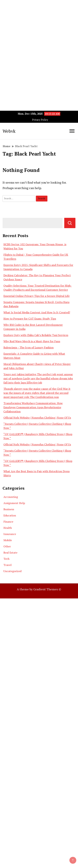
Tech (6, 559)
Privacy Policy (40, 120)
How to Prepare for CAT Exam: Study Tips (30, 319)
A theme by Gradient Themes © (39, 589)
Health (8, 528)
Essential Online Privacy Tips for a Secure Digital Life (37, 296)
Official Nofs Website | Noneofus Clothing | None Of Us (37, 418)
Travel (7, 565)
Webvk (9, 131)
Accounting (11, 497)
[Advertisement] (39, 39)
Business (9, 509)
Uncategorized (12, 571)
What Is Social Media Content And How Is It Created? (37, 312)
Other (7, 546)
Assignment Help (14, 503)
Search (70, 223)
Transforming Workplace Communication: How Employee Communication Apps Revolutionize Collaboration (33, 407)
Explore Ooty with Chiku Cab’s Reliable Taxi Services (36, 335)
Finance (8, 522)
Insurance (10, 534)
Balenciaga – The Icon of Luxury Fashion (29, 347)
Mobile (8, 540)
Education (10, 515)
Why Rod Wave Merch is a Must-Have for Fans (32, 341)
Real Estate (10, 553)
